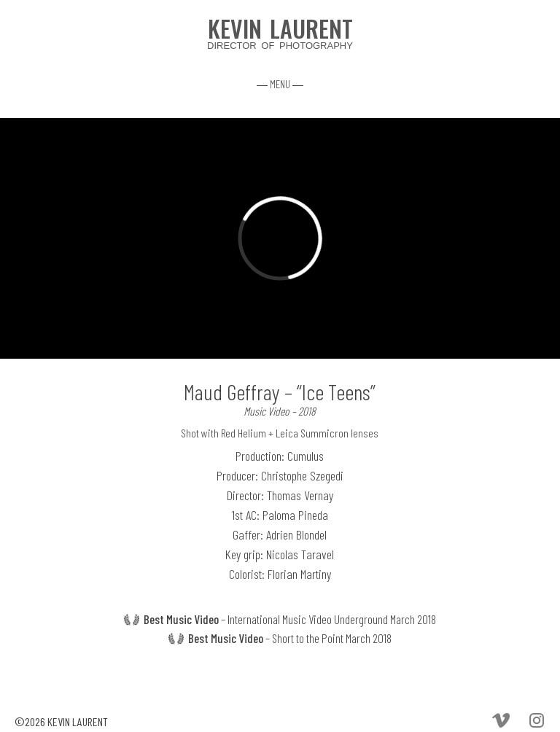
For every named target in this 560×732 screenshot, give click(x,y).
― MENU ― (280, 84)
